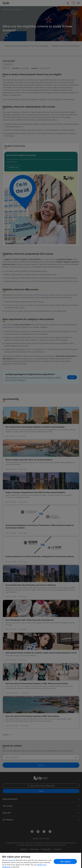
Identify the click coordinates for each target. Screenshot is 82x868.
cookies (11, 860)
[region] (41, 860)
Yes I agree (65, 861)
